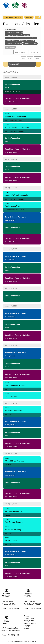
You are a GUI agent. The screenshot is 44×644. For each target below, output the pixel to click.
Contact (26, 616)
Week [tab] (30, 58)
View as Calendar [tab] (21, 52)
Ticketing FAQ (29, 618)
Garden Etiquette (30, 623)
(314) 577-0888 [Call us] (36, 608)
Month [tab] (37, 58)
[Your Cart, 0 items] (38, 17)
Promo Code (29, 17)
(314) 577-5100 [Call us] (14, 608)
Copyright (27, 626)
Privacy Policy (29, 621)
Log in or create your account (13, 17)
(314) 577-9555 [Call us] (14, 635)
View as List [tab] (34, 52)
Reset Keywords (10, 47)
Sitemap (27, 628)
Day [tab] (23, 58)
